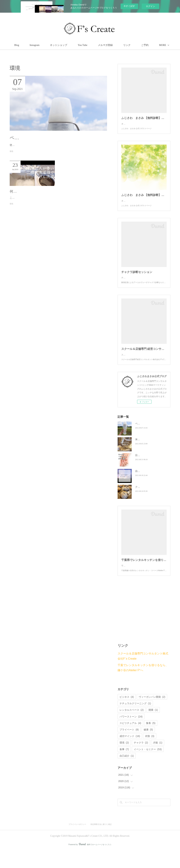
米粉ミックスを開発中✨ (149, 453)
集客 (151, 741)
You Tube (99, 45)
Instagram (51, 45)
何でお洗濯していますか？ (31, 196)
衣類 (150, 754)
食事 (124, 767)
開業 (153, 727)
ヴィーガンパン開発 (152, 714)
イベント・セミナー (148, 767)
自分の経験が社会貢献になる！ (152, 485)
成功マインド (130, 754)
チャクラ (141, 760)
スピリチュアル (130, 741)
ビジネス (127, 714)
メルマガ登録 (122, 45)
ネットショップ (75, 45)
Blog (33, 45)
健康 (148, 747)
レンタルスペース (132, 727)
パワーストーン (131, 734)
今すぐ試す (129, 6)
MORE (143, 45)
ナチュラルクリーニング (135, 721)
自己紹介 (127, 773)
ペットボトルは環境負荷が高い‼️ (44, 138)
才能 (158, 760)
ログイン (150, 6)
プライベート (129, 747)
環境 (11, 156)
